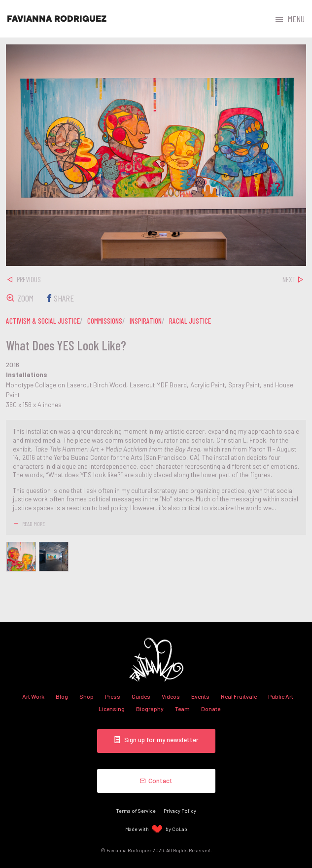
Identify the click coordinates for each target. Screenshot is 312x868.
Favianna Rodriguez (57, 19)
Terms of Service (136, 811)
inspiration (146, 321)
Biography (150, 709)
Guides (141, 696)
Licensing (112, 709)
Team (182, 709)
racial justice (190, 321)
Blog (62, 696)
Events (200, 696)
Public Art (281, 696)
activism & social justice (43, 321)
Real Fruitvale (239, 696)
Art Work (33, 696)
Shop (87, 696)
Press (113, 696)
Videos (171, 696)
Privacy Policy (180, 811)
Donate (211, 709)
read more (34, 524)
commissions (105, 321)
